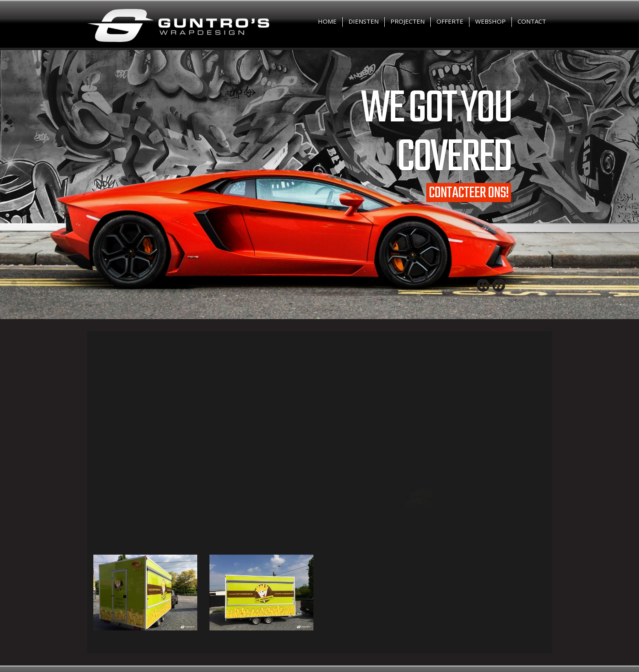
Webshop (490, 21)
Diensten (364, 21)
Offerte (450, 21)
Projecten (408, 21)
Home (327, 21)
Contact (532, 21)
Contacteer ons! (469, 193)
